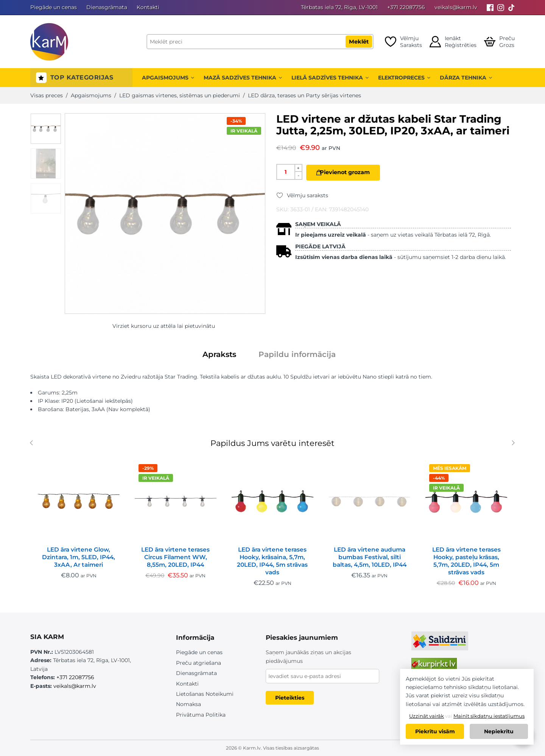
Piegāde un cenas (54, 7)
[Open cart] (499, 42)
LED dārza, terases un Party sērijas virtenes (304, 95)
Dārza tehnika (466, 78)
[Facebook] (490, 7)
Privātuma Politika (201, 715)
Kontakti (148, 7)
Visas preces (47, 95)
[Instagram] (501, 7)
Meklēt (359, 42)
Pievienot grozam (350, 172)
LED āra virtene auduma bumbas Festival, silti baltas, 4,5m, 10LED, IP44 (370, 557)
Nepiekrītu (499, 731)
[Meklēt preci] (260, 42)
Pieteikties (290, 698)
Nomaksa (188, 704)
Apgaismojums (168, 78)
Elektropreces (404, 78)
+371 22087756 (406, 7)
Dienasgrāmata (107, 7)
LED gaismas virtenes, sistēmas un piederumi (180, 95)
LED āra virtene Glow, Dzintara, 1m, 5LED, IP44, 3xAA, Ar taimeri (79, 557)
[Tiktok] (511, 7)
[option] (46, 129)
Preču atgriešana (199, 663)
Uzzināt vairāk (427, 716)
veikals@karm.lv (456, 7)
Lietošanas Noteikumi (205, 694)
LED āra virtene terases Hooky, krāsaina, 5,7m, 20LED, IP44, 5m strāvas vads (272, 561)
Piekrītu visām (435, 731)
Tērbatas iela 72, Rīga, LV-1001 (339, 7)
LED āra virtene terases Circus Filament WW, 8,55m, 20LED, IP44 (175, 557)
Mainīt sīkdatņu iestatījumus (489, 716)
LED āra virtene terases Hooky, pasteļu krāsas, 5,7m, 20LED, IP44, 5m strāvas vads (466, 561)
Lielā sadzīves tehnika (330, 78)
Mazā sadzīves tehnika (243, 78)
